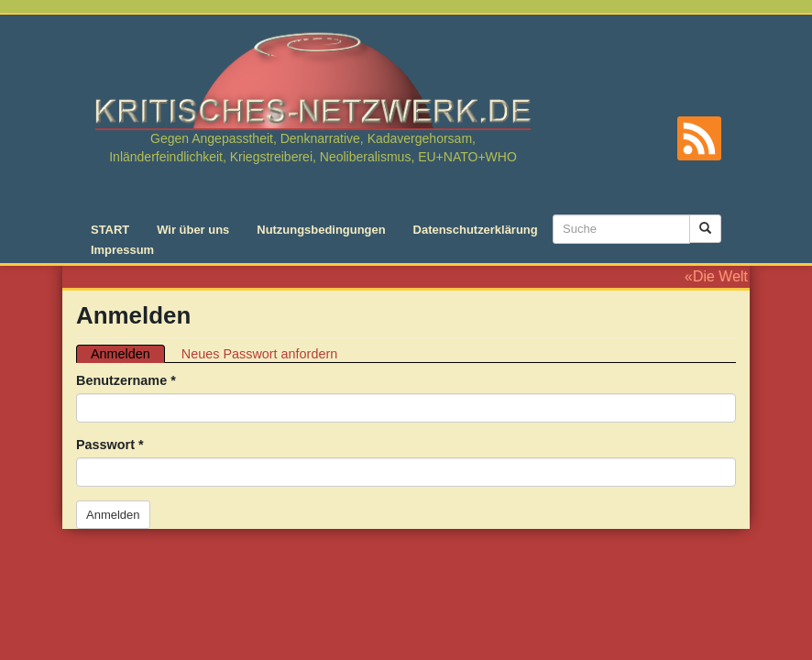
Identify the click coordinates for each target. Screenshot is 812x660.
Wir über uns (193, 230)
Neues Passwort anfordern (259, 354)
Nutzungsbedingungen (321, 230)
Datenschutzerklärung (476, 230)
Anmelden (128, 354)
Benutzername (126, 380)
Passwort (110, 445)
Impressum (122, 250)
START (110, 230)
